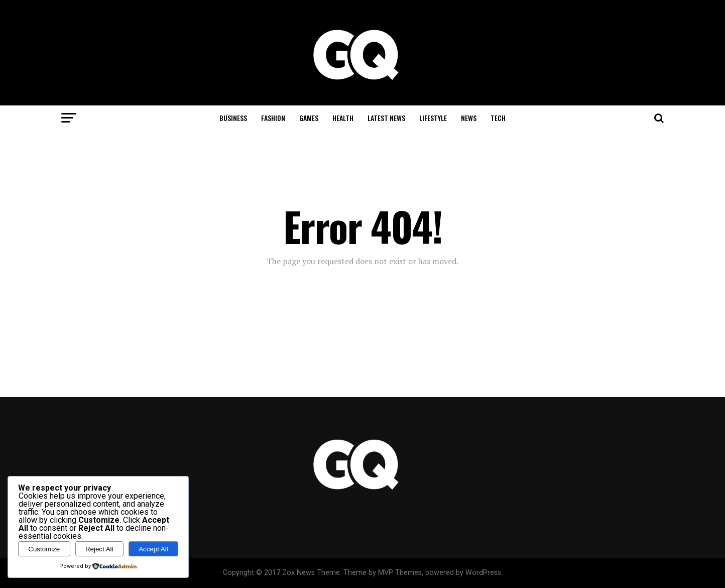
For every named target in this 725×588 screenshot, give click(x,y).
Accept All (153, 549)
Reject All (99, 549)
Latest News (386, 118)
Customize (44, 549)
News (469, 118)
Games (309, 118)
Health (343, 118)
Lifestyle (433, 118)
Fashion (273, 118)
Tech (498, 118)
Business (233, 118)
